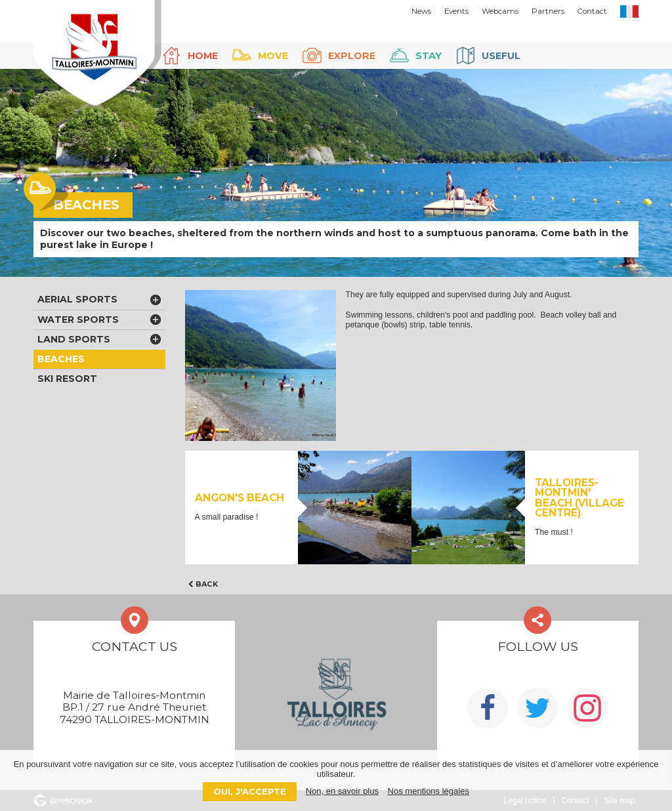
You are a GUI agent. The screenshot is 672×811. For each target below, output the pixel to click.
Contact (592, 11)
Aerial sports (77, 299)
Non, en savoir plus (342, 791)
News (421, 11)
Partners (548, 11)
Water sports (78, 320)
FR (629, 11)
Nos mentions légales (429, 791)
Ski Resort (67, 379)
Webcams (500, 11)
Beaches (61, 359)
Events (456, 11)
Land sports (74, 339)
